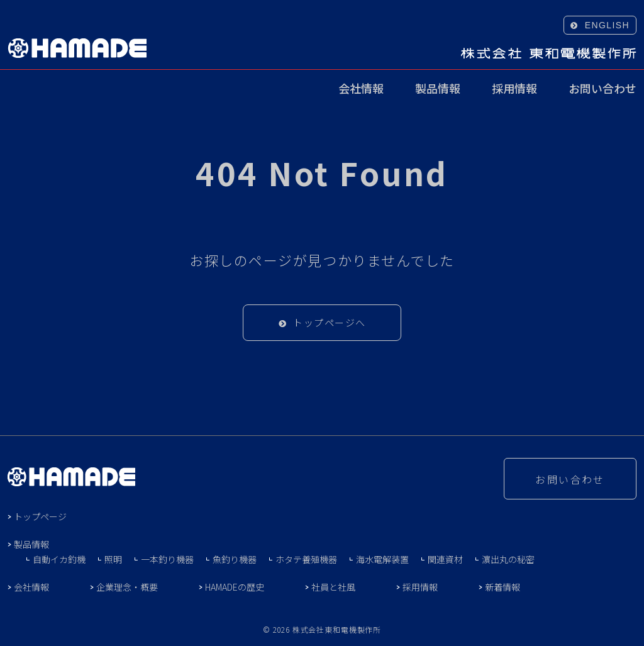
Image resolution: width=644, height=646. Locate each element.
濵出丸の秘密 (508, 559)
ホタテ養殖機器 (306, 559)
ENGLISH (607, 25)
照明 (113, 559)
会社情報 (361, 89)
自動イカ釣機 (59, 559)
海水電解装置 (382, 559)
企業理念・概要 (127, 587)
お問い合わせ (602, 89)
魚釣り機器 (235, 559)
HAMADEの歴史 (235, 587)
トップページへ (330, 322)
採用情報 (514, 89)
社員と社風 (333, 587)
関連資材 (445, 559)
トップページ (40, 516)
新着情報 (502, 587)
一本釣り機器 (167, 559)
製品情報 (438, 89)
